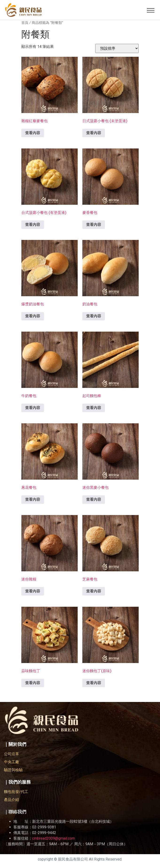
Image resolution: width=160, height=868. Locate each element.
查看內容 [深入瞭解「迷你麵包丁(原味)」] (94, 683)
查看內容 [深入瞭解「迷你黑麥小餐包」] (94, 499)
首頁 (25, 23)
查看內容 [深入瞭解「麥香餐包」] (94, 225)
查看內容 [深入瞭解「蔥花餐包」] (33, 499)
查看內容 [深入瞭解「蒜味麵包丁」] (33, 683)
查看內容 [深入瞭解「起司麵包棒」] (94, 408)
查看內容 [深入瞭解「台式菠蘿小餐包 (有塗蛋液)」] (33, 225)
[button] (151, 10)
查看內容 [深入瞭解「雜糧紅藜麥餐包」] (33, 133)
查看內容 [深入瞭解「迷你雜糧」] (33, 591)
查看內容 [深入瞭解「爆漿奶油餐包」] (33, 316)
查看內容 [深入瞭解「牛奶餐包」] (33, 408)
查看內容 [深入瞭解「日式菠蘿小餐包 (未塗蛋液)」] (94, 133)
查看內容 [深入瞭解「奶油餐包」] (94, 316)
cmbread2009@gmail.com (53, 838)
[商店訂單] (117, 48)
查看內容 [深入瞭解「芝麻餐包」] (94, 591)
